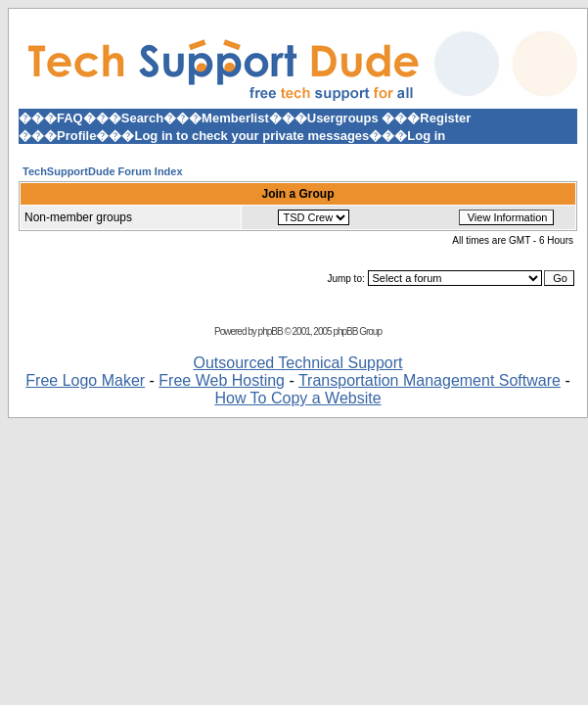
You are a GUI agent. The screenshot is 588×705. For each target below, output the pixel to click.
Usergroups (343, 118)
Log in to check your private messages (251, 136)
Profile (76, 136)
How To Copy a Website (297, 398)
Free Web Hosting (222, 380)
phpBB (271, 331)
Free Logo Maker (85, 380)
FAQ (70, 118)
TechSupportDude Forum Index (103, 171)
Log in (426, 136)
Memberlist (235, 118)
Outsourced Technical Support (297, 363)
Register (445, 118)
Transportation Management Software (430, 380)
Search (142, 118)
